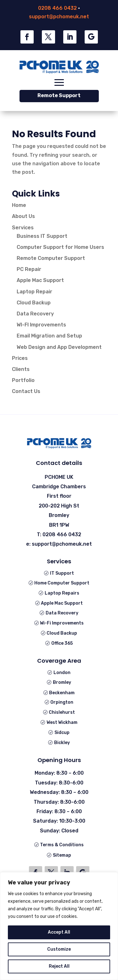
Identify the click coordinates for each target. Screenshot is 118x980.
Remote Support (59, 95)
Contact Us (26, 391)
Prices (20, 358)
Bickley (62, 743)
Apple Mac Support (40, 280)
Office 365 (62, 643)
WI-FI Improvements (41, 325)
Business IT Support (42, 236)
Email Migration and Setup (49, 336)
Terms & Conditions (62, 845)
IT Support (62, 573)
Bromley (62, 682)
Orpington (62, 702)
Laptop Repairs (62, 593)
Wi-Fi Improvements (62, 623)
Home (19, 205)
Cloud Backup (34, 303)
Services (23, 228)
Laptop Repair (34, 292)
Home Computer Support (62, 583)
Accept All (59, 932)
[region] (59, 926)
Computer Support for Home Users (60, 247)
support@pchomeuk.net (59, 17)
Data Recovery (35, 314)
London (62, 673)
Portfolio (23, 380)
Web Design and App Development (59, 347)
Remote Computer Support (51, 258)
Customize (59, 949)
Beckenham (62, 693)
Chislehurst (62, 712)
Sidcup (62, 733)
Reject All (59, 966)
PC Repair (29, 269)
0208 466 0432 (57, 8)
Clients (21, 369)
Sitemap (62, 855)
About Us (23, 216)
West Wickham (62, 722)
